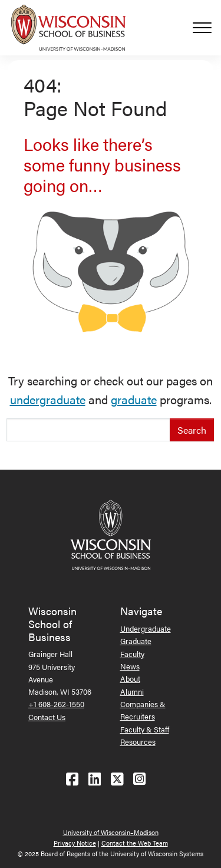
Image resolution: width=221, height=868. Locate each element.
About (130, 679)
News (130, 666)
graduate (134, 399)
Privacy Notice (75, 843)
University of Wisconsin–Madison (111, 832)
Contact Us (47, 717)
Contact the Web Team (135, 843)
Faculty (132, 654)
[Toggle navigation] (207, 28)
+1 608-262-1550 (56, 704)
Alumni (132, 692)
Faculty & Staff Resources (145, 735)
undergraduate (48, 399)
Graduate (136, 641)
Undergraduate (146, 628)
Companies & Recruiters (143, 710)
